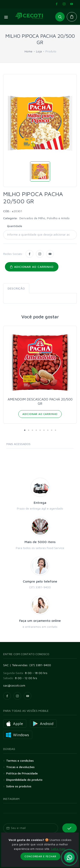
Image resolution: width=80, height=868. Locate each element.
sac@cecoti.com (14, 685)
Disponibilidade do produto (24, 780)
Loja (39, 51)
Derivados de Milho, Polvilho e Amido (44, 218)
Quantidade (15, 226)
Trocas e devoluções (20, 767)
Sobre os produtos (19, 786)
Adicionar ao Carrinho (40, 414)
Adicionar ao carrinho (32, 267)
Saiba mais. (58, 864)
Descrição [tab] (16, 288)
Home (28, 51)
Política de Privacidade (22, 773)
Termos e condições (20, 761)
